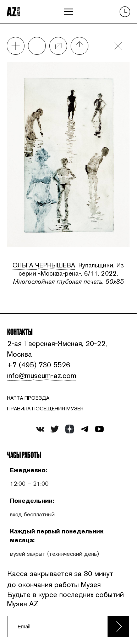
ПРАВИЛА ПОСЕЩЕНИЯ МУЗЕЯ (45, 409)
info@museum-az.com (41, 376)
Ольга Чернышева (44, 265)
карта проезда (28, 398)
